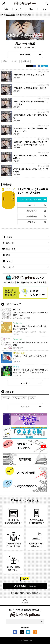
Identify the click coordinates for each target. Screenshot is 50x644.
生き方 (16, 61)
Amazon (32, 205)
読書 (8, 255)
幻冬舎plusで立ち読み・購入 (32, 200)
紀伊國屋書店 (32, 216)
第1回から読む (25, 55)
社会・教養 (10, 15)
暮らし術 (10, 243)
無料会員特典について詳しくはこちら (26, 593)
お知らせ (10, 267)
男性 (6, 61)
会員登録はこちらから (25, 586)
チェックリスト (20, 398)
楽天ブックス (32, 211)
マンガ (9, 261)
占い (33, 398)
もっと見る (25, 383)
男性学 (27, 61)
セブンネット (32, 222)
